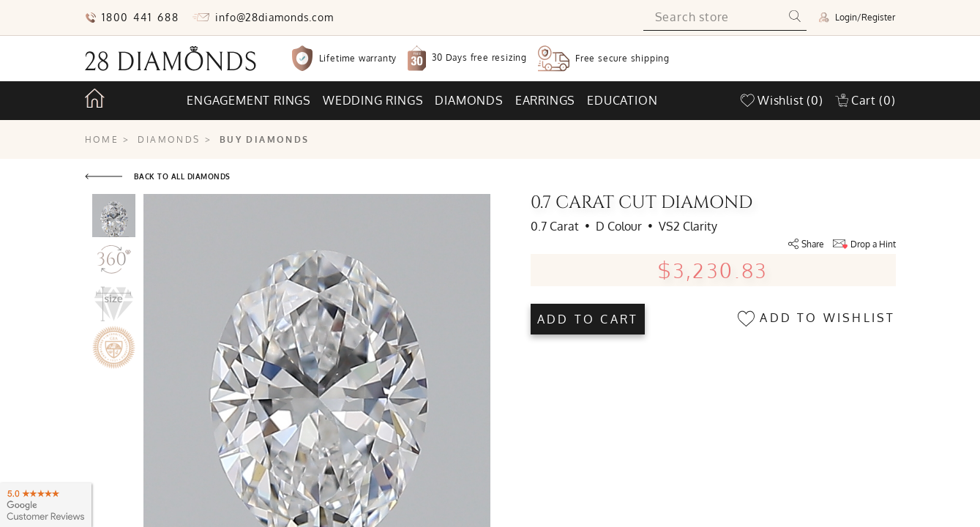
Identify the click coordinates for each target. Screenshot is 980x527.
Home (102, 139)
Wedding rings (373, 100)
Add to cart (588, 319)
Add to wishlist (816, 319)
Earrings (545, 100)
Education (622, 100)
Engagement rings (249, 100)
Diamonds (469, 100)
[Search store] (713, 18)
